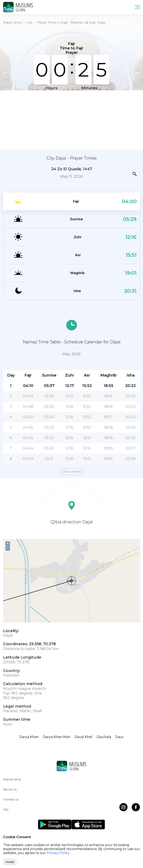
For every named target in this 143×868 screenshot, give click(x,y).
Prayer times (12, 23)
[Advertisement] (71, 120)
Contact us (11, 799)
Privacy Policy (58, 853)
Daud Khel (83, 737)
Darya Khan (29, 737)
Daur (119, 737)
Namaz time (12, 779)
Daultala (104, 737)
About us (10, 789)
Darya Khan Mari (57, 737)
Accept (10, 862)
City (30, 23)
